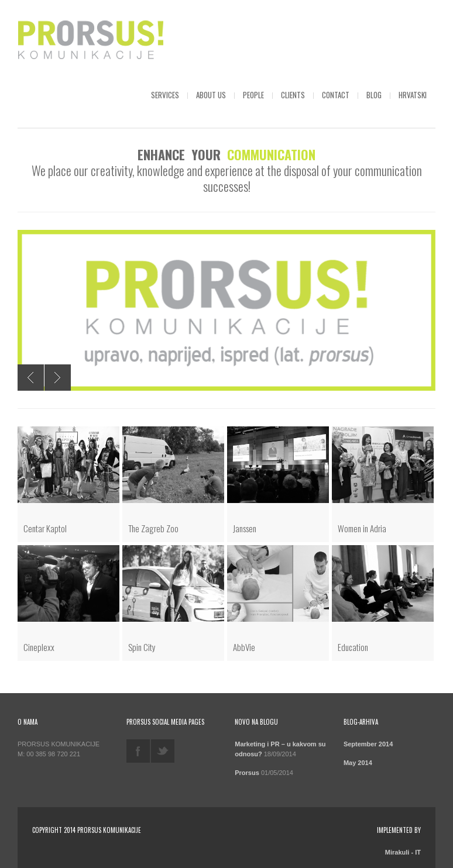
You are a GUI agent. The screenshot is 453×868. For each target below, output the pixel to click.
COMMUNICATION (271, 154)
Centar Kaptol (45, 528)
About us (211, 95)
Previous (31, 378)
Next (58, 378)
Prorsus (247, 773)
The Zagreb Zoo (153, 528)
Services (165, 95)
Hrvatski (413, 95)
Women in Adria (362, 528)
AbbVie (244, 647)
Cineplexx (39, 647)
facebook (138, 751)
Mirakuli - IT (403, 852)
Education (353, 647)
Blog (374, 95)
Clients (293, 95)
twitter (163, 751)
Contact (336, 95)
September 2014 (368, 744)
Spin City (142, 647)
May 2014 (358, 763)
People (253, 95)
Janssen (245, 528)
